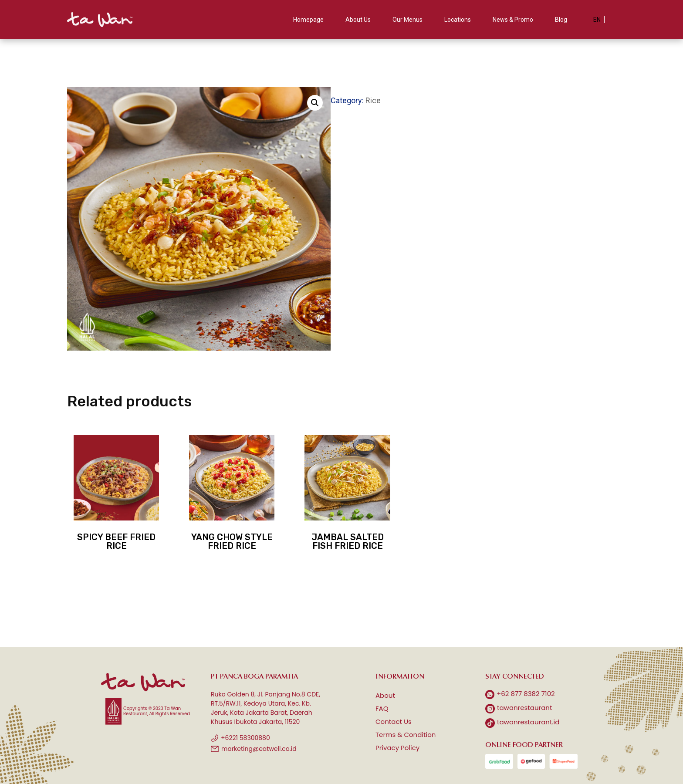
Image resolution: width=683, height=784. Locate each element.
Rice (373, 100)
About (385, 695)
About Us (358, 20)
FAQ (382, 708)
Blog (561, 20)
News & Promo (513, 20)
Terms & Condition (406, 735)
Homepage (308, 20)
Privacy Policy (397, 748)
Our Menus (407, 20)
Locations (458, 20)
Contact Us (394, 721)
